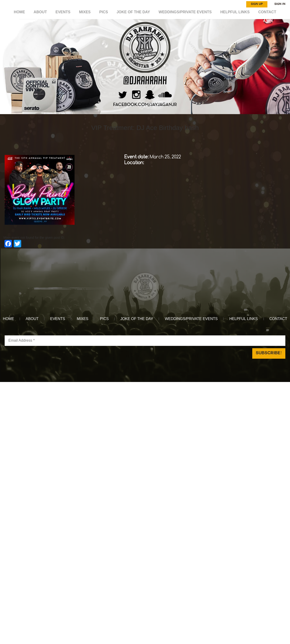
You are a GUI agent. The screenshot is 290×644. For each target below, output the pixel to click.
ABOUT (41, 12)
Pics (104, 12)
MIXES (85, 12)
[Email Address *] (145, 341)
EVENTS (63, 12)
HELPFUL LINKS (235, 12)
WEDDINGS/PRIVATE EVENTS (185, 12)
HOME (20, 12)
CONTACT (267, 12)
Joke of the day (133, 12)
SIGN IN (280, 4)
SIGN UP (257, 4)
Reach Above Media (179, 385)
